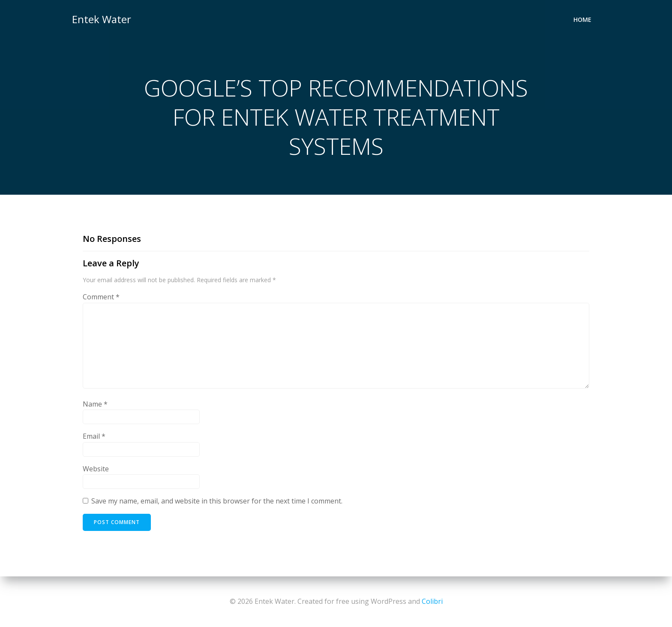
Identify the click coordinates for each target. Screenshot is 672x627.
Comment (101, 297)
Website (96, 469)
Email (94, 436)
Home (582, 20)
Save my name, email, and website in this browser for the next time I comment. (217, 501)
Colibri (432, 601)
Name (95, 404)
